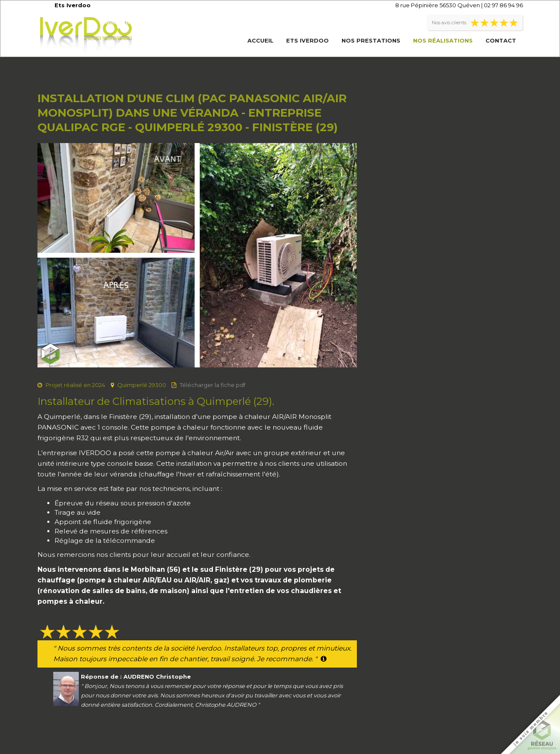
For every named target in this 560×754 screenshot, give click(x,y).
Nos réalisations (443, 40)
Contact (501, 40)
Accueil (260, 40)
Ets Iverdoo (307, 40)
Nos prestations (371, 40)
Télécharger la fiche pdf (213, 385)
